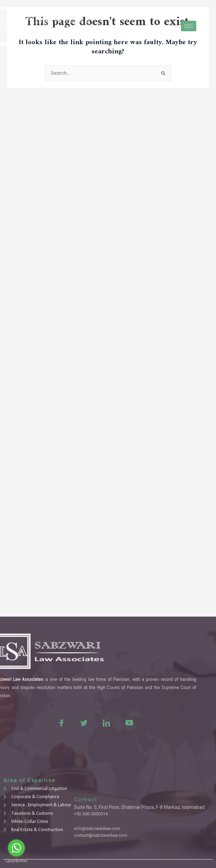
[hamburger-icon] (189, 26)
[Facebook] (37, 723)
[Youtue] (104, 723)
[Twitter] (60, 723)
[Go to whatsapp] (16, 848)
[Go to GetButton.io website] (16, 861)
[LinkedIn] (82, 723)
